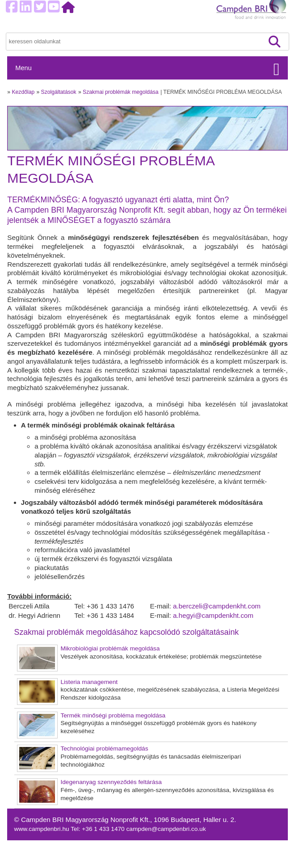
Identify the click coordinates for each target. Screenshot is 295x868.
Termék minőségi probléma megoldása (113, 715)
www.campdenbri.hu (43, 829)
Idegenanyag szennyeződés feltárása (111, 782)
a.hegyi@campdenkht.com (213, 615)
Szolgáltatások (59, 92)
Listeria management (89, 682)
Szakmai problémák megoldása (121, 92)
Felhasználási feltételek (247, 864)
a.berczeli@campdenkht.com (217, 606)
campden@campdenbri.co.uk (166, 829)
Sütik (222, 845)
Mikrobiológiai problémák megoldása (110, 648)
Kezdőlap (23, 92)
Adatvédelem (233, 854)
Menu (23, 68)
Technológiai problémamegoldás (104, 748)
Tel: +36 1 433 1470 (98, 829)
